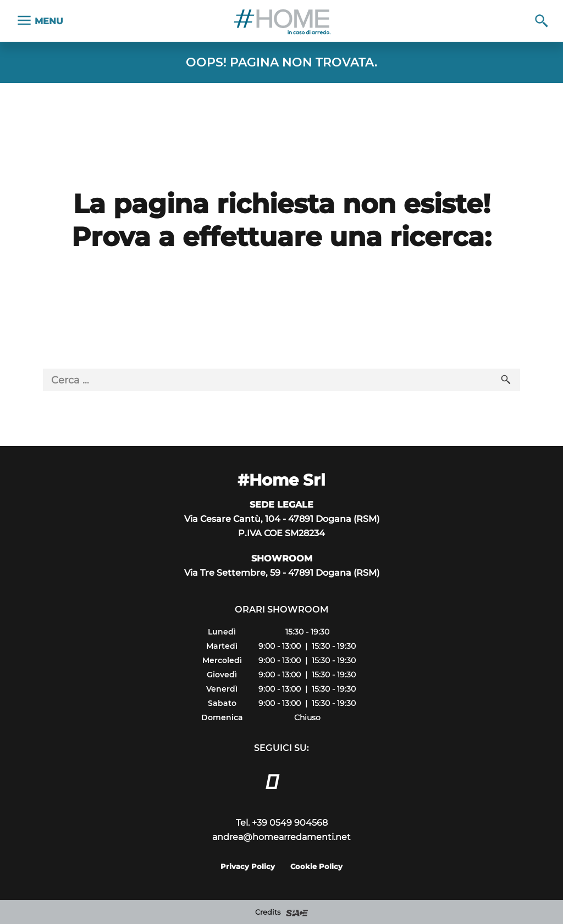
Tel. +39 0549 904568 (282, 822)
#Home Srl (281, 480)
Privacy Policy (248, 866)
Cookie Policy (316, 866)
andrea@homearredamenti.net (281, 837)
